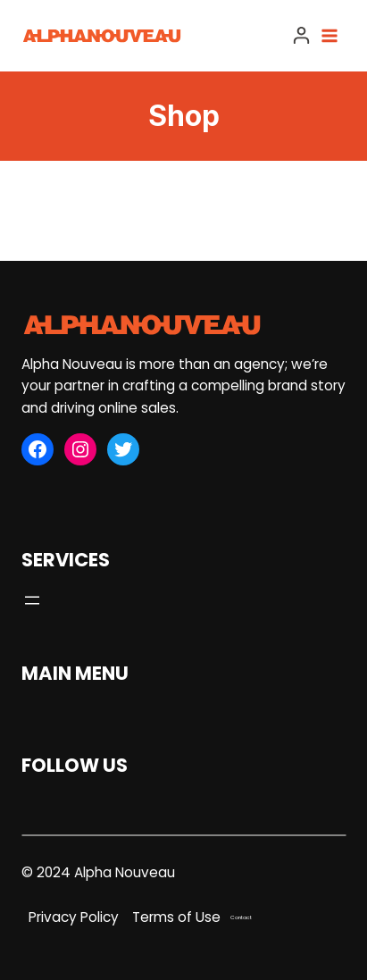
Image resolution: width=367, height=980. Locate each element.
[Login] (301, 36)
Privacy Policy (74, 917)
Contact (241, 917)
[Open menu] (333, 35)
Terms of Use (176, 917)
